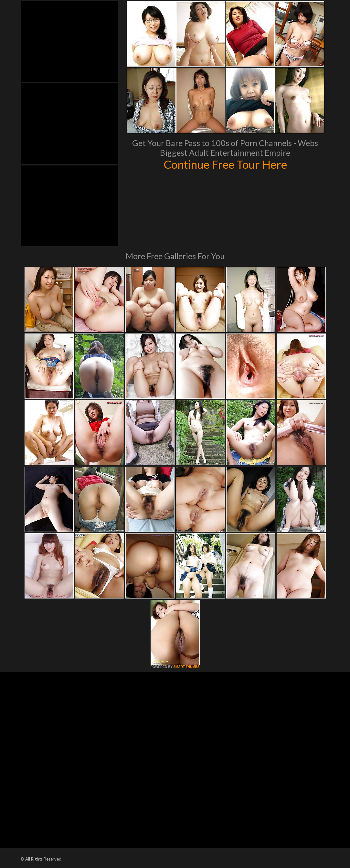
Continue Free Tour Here (225, 164)
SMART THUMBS (186, 667)
